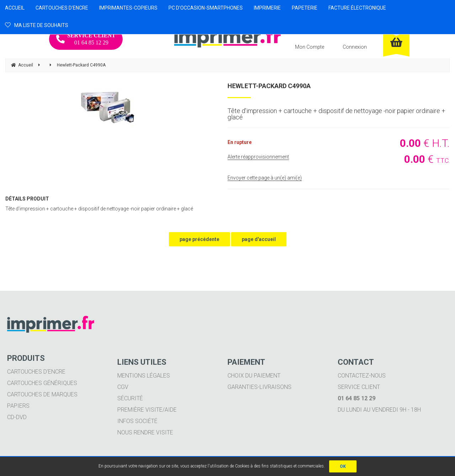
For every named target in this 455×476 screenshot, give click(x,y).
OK (343, 466)
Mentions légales (144, 376)
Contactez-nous (362, 376)
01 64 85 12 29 (86, 39)
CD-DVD (17, 417)
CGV (123, 387)
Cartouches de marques (42, 394)
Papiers (18, 406)
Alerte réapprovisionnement (258, 157)
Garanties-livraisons (259, 387)
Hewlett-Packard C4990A (269, 86)
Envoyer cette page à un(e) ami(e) (265, 178)
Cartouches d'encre (36, 372)
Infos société (137, 421)
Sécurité (130, 398)
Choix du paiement (254, 376)
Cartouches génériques (42, 383)
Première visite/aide (147, 410)
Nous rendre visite (145, 432)
